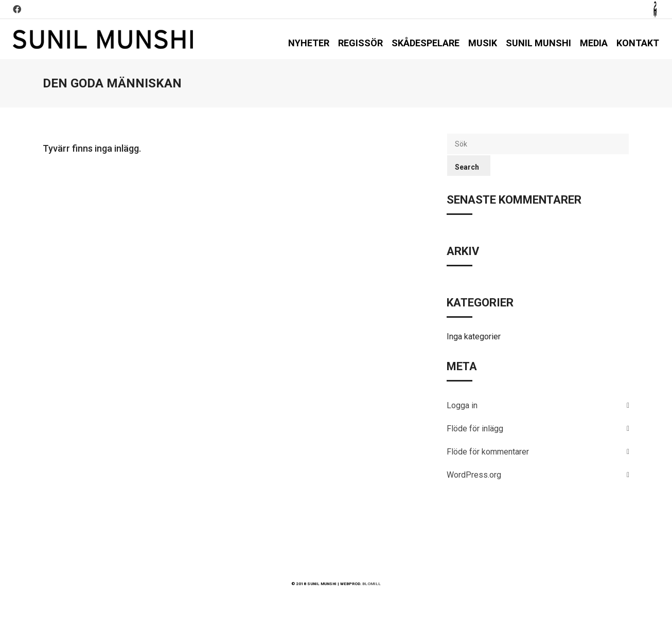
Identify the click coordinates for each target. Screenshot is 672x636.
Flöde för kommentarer (488, 452)
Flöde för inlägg (475, 429)
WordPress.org (474, 475)
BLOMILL (372, 584)
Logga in (462, 405)
